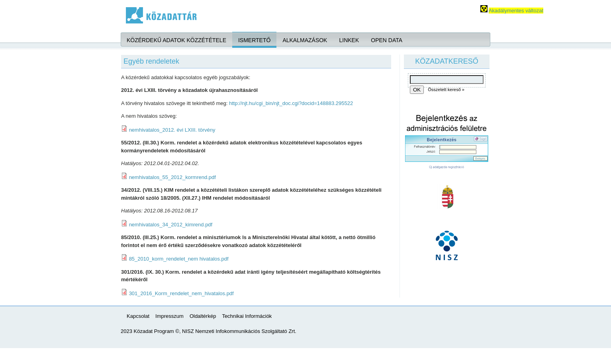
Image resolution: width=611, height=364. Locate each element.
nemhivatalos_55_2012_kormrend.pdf (172, 177)
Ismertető (254, 40)
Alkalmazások (305, 40)
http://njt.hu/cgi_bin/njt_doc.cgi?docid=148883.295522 (291, 103)
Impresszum (169, 316)
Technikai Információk (247, 316)
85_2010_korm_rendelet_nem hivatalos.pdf (179, 259)
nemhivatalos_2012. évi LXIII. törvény (172, 130)
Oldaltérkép (203, 316)
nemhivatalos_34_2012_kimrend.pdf (171, 225)
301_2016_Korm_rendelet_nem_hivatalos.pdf (181, 293)
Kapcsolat (138, 316)
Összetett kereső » (446, 90)
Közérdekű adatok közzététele (176, 40)
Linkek (349, 40)
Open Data (387, 40)
